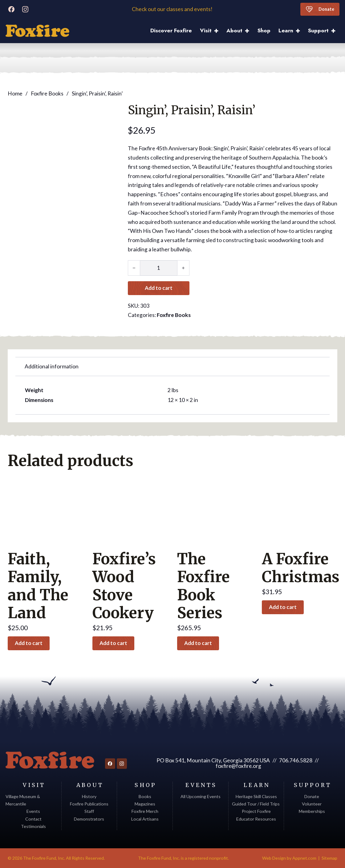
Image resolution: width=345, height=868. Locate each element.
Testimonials (33, 826)
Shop (264, 30)
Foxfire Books (47, 93)
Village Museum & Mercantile (23, 800)
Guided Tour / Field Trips (256, 804)
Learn (286, 30)
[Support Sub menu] (335, 31)
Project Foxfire (256, 811)
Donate (320, 9)
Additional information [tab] (52, 366)
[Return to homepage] (50, 760)
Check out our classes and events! (173, 9)
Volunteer (312, 804)
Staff (89, 811)
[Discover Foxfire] (37, 31)
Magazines (145, 804)
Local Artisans (145, 819)
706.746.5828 (295, 760)
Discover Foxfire (171, 30)
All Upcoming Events (201, 796)
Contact (33, 819)
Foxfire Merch (145, 811)
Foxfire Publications (89, 804)
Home (15, 93)
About (234, 30)
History (89, 796)
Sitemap (329, 858)
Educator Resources (256, 819)
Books (145, 796)
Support (318, 30)
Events (33, 811)
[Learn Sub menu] (300, 31)
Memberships (312, 811)
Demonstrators (89, 819)
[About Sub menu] (249, 31)
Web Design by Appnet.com (289, 858)
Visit (206, 30)
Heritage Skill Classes (256, 796)
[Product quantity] (159, 268)
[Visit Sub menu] (218, 31)
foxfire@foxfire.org (238, 766)
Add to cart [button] (29, 643)
